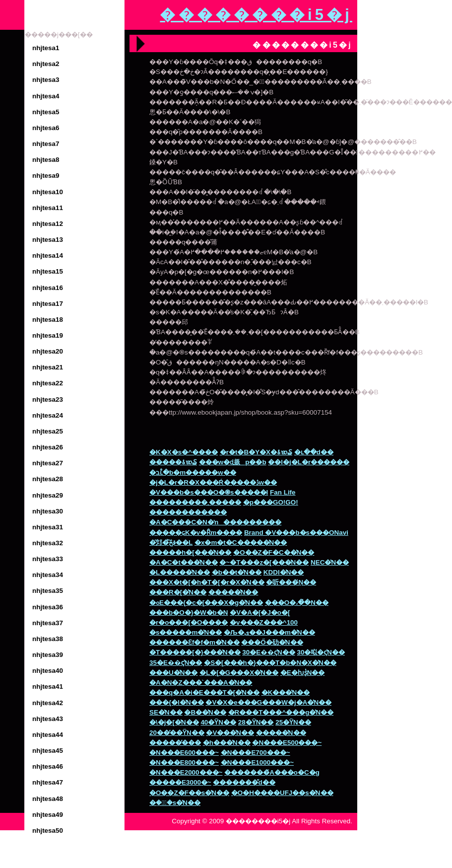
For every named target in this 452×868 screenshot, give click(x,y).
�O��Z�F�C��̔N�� (274, 552)
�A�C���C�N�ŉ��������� (215, 522)
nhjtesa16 (48, 288)
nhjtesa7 (46, 144)
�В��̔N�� (205, 712)
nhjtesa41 (48, 687)
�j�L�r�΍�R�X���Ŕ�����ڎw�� (213, 482)
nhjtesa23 (48, 399)
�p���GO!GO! (271, 502)
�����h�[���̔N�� (190, 552)
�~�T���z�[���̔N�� (264, 562)
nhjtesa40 (48, 671)
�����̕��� (175, 743)
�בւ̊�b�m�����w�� (193, 472)
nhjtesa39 (48, 655)
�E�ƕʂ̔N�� (303, 673)
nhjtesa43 (48, 719)
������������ (188, 512)
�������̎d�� (244, 782)
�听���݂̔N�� (291, 582)
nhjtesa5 (46, 112)
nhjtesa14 (48, 255)
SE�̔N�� (166, 712)
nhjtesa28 (48, 479)
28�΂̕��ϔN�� (256, 722)
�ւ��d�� (314, 452)
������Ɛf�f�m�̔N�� (194, 642)
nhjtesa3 (46, 80)
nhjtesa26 (48, 447)
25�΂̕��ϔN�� (293, 722)
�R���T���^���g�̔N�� (281, 712)
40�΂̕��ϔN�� (218, 722)
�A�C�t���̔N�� (184, 562)
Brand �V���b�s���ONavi (296, 533)
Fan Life (283, 492)
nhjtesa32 (48, 543)
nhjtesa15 (48, 271)
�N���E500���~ (287, 743)
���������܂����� (195, 502)
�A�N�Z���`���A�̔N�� (201, 683)
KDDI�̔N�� (284, 572)
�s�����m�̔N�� (186, 632)
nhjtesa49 (48, 815)
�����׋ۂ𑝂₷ (173, 462)
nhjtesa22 (48, 383)
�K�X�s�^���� (184, 452)
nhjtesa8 (46, 160)
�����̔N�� (233, 592)
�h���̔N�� (227, 743)
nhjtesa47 (48, 782)
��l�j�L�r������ (309, 462)
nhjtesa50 (48, 831)
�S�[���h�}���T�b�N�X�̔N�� (270, 663)
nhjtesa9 (46, 176)
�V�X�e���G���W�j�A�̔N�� (268, 702)
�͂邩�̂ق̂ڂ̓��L (171, 542)
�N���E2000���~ (186, 772)
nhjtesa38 (48, 639)
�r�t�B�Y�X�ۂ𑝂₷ (256, 452)
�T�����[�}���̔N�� (195, 652)
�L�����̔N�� (180, 572)
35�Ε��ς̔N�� (176, 663)
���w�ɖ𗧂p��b (233, 462)
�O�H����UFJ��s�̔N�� (282, 793)
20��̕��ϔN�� (177, 733)
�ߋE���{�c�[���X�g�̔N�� (206, 603)
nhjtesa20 (48, 351)
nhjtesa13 (48, 240)
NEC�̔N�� (330, 562)
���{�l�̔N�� (177, 702)
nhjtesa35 (48, 591)
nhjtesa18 (48, 320)
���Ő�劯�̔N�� (272, 642)
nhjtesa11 (48, 208)
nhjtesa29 (48, 495)
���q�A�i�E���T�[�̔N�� (204, 692)
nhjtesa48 (48, 799)
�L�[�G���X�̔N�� (239, 673)
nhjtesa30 (48, 511)
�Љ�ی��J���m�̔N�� (269, 632)
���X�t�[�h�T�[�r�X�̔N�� (207, 582)
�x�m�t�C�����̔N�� (241, 542)
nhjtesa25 (48, 431)
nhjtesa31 (48, 527)
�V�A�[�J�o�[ (260, 613)
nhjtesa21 (48, 367)
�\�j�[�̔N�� (174, 722)
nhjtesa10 (48, 192)
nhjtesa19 (48, 335)
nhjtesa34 (48, 575)
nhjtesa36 (48, 607)
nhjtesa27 (48, 463)
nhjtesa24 (48, 415)
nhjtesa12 (48, 224)
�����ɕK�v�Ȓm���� (196, 533)
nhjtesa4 (46, 96)
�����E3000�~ (180, 782)
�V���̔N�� (230, 733)
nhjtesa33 (48, 559)
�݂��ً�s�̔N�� (175, 803)
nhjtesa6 (46, 128)
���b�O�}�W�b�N (189, 613)
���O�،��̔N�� (297, 603)
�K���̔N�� (286, 692)
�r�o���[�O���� (189, 622)
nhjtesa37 (48, 623)
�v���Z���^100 (264, 622)
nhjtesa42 (48, 703)
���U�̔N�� (173, 673)
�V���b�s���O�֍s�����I (209, 492)
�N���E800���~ (184, 762)
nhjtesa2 (46, 64)
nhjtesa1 (46, 48)
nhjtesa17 (48, 304)
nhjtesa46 (48, 766)
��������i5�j (256, 15)
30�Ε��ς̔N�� (268, 652)
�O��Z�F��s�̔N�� (189, 793)
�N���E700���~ (256, 753)
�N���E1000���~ (257, 762)
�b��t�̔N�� (237, 572)
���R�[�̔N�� (178, 592)
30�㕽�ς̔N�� (321, 652)
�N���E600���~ (184, 753)
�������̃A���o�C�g (272, 772)
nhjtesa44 (48, 735)
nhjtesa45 (48, 751)
